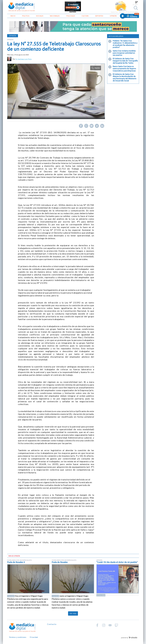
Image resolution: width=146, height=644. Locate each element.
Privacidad (34, 637)
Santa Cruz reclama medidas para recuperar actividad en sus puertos (124, 53)
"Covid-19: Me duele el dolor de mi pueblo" (117, 562)
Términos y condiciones (18, 637)
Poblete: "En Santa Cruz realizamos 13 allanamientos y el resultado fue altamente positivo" (125, 44)
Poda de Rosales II (16, 562)
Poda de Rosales (60, 562)
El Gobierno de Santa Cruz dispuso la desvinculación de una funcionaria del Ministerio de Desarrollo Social (125, 77)
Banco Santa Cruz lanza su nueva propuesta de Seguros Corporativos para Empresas (124, 69)
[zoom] (56, 91)
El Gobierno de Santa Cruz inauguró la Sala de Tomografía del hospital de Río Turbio (125, 61)
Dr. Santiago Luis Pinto (24, 59)
